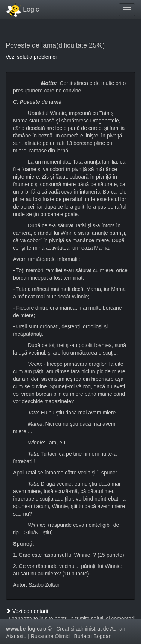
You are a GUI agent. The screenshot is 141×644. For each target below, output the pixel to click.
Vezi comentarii (27, 611)
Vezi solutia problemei (31, 57)
